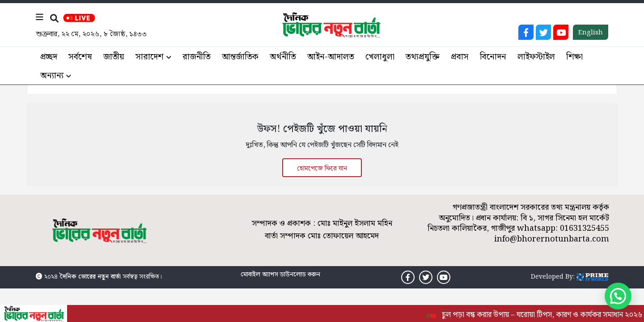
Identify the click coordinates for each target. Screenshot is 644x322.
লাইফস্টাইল (536, 57)
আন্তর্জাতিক (240, 57)
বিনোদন (493, 57)
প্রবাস (460, 57)
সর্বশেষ (80, 57)
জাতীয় (114, 57)
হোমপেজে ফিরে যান (322, 169)
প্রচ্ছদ (49, 57)
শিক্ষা (574, 57)
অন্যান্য (52, 76)
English (591, 33)
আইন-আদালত (331, 57)
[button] (618, 296)
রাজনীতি (197, 57)
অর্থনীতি (283, 57)
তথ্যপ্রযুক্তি (423, 57)
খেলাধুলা (380, 57)
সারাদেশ (150, 57)
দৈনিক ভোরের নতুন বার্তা (90, 277)
